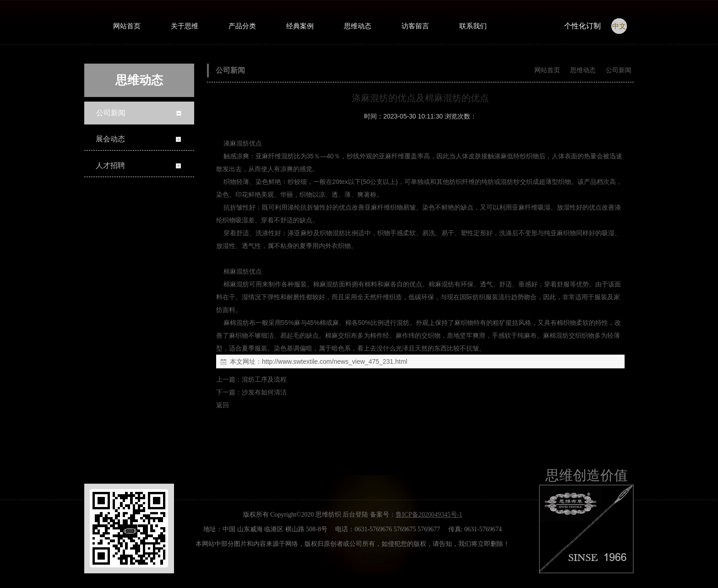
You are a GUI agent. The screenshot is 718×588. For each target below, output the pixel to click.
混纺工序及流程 (264, 379)
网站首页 (547, 70)
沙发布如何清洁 (264, 392)
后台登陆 (355, 515)
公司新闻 (618, 70)
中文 (619, 26)
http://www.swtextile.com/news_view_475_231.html (335, 361)
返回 (223, 405)
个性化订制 (582, 26)
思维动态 (583, 70)
